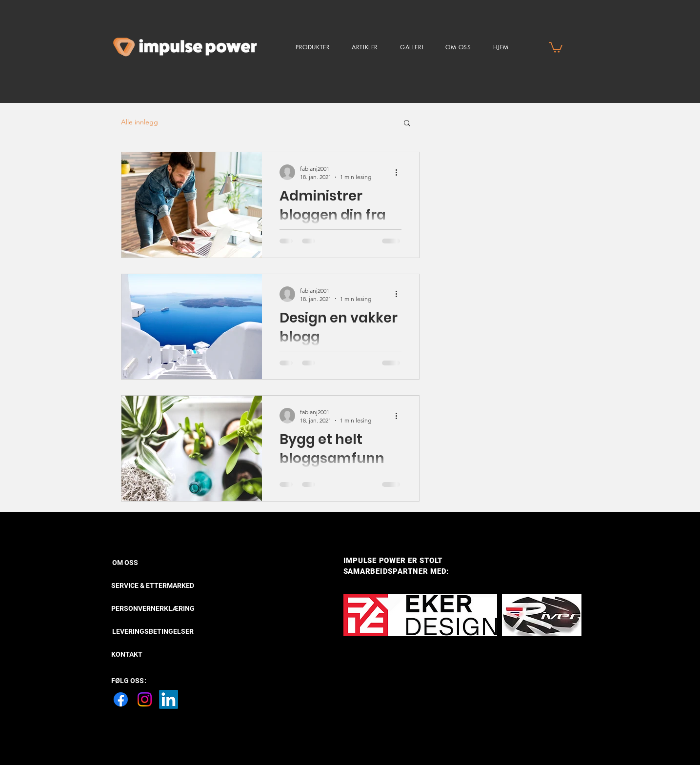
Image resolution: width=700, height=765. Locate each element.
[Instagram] (145, 699)
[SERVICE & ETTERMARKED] (153, 586)
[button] (313, 47)
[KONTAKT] (127, 655)
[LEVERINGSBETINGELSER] (156, 632)
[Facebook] (121, 699)
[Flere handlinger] (400, 172)
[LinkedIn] (169, 699)
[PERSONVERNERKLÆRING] (153, 609)
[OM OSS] (146, 563)
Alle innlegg (140, 122)
